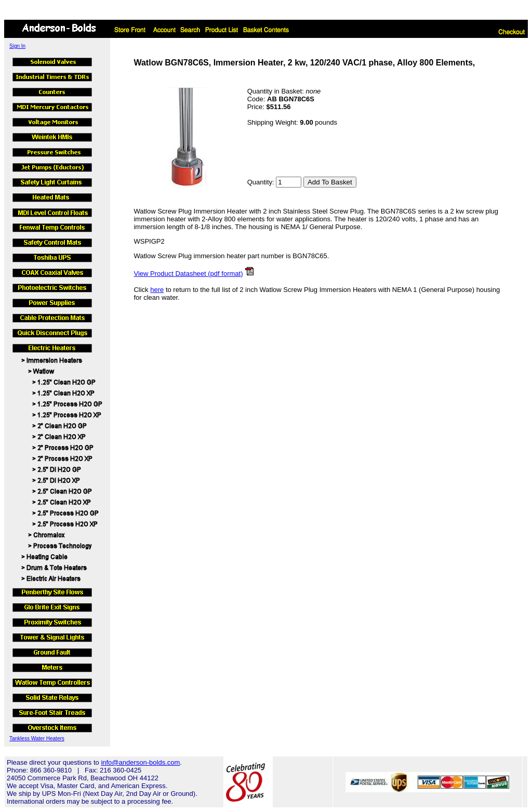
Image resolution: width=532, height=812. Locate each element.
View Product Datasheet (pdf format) (188, 274)
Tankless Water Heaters (37, 738)
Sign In (17, 46)
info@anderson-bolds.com (140, 762)
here (157, 290)
